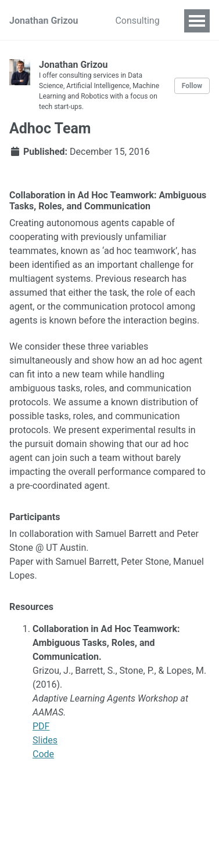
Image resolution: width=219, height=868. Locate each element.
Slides (45, 740)
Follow (192, 86)
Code (43, 754)
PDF (41, 726)
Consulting (137, 21)
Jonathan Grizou (44, 21)
